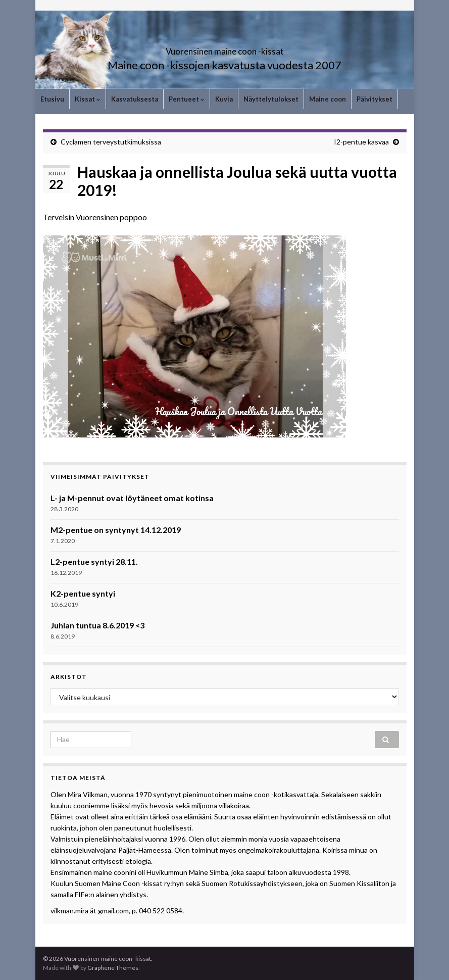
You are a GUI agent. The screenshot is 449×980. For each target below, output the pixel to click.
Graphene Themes (113, 968)
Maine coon (328, 99)
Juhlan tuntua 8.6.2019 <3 (97, 625)
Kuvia (224, 99)
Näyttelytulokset (271, 99)
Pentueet (187, 99)
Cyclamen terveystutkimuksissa (111, 142)
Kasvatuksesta (135, 99)
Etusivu (52, 99)
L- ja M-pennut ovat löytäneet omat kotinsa (132, 498)
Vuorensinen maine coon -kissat (225, 48)
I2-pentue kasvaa (361, 142)
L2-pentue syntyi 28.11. (94, 561)
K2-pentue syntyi (83, 593)
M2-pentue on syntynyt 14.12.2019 (116, 530)
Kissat (88, 99)
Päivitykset (375, 99)
